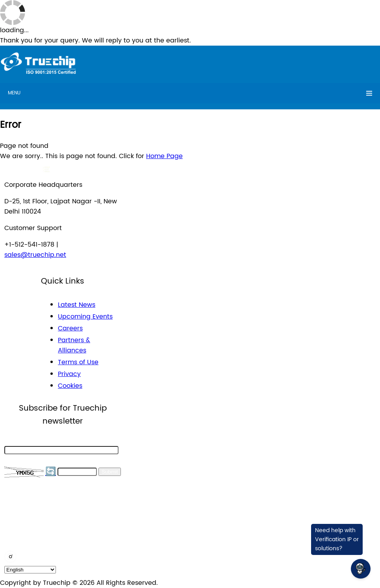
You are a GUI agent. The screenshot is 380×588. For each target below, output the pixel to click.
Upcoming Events (85, 317)
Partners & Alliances (74, 345)
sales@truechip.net (35, 255)
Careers (70, 328)
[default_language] (30, 570)
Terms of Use (78, 362)
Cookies (70, 386)
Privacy (69, 374)
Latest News (77, 305)
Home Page (164, 156)
